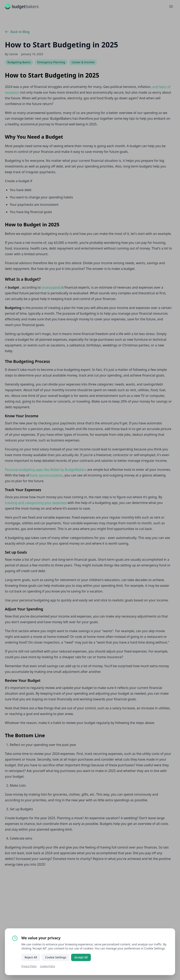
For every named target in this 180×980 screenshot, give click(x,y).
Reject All (31, 957)
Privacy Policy (29, 966)
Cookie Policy (48, 966)
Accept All (81, 957)
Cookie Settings (56, 957)
